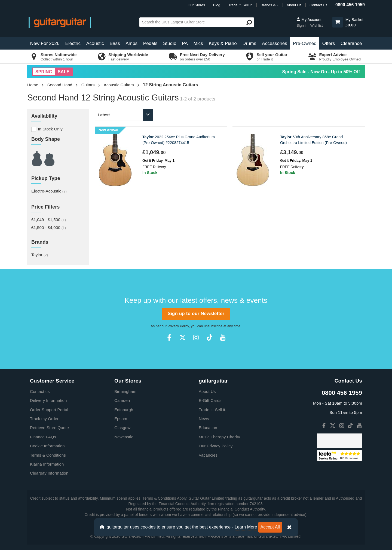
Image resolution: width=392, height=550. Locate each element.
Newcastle (124, 437)
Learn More (246, 527)
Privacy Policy (178, 326)
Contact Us (318, 5)
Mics (198, 43)
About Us (294, 5)
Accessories (275, 43)
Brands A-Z (270, 5)
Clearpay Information (49, 473)
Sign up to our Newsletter (196, 314)
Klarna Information (47, 464)
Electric (73, 43)
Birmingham (125, 391)
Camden (122, 400)
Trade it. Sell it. (212, 410)
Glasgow (122, 428)
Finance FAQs (43, 437)
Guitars (88, 85)
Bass (115, 43)
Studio (170, 43)
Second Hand (60, 85)
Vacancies (208, 455)
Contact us (40, 391)
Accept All (270, 527)
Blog (217, 5)
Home (33, 85)
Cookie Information (47, 446)
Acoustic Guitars (119, 85)
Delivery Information (48, 400)
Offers (329, 43)
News (204, 419)
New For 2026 (45, 43)
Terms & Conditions (48, 455)
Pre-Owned (305, 43)
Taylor (40, 255)
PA (185, 43)
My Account (309, 20)
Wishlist (317, 25)
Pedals (150, 43)
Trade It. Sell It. (241, 5)
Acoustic (95, 43)
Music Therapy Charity (219, 437)
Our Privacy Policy (216, 446)
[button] (338, 22)
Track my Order (44, 419)
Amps (131, 43)
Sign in (302, 25)
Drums (249, 43)
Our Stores (196, 5)
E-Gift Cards (210, 400)
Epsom (121, 419)
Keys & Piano (223, 43)
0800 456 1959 (350, 5)
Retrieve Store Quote (49, 428)
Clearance (351, 43)
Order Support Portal (49, 410)
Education (208, 428)
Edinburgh (124, 410)
